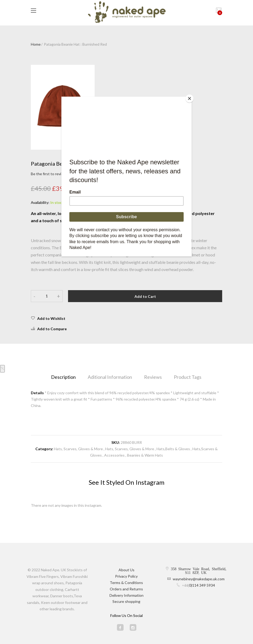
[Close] (190, 98)
